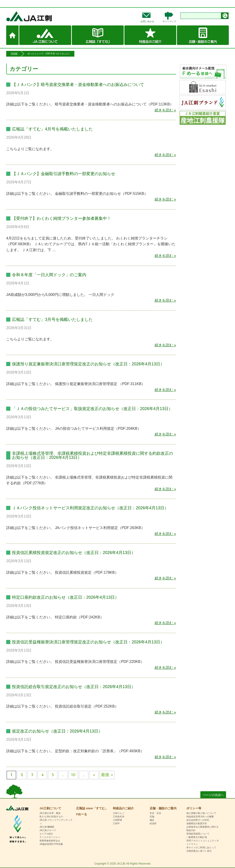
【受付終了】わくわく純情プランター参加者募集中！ (62, 218)
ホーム (12, 35)
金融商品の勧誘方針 (197, 823)
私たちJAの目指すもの (51, 817)
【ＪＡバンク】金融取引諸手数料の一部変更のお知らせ (64, 174)
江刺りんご (119, 813)
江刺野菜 (117, 820)
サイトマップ (169, 21)
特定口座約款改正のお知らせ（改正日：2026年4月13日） (65, 597)
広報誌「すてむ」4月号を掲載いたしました (52, 129)
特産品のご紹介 (150, 35)
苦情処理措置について (198, 834)
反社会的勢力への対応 (198, 820)
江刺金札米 (119, 817)
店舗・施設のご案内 (203, 35)
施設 (152, 820)
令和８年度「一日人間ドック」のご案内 (49, 275)
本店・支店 (155, 813)
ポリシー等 (194, 808)
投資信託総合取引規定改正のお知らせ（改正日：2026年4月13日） (74, 687)
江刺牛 (116, 823)
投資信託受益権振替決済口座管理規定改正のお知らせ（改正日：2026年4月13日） (88, 642)
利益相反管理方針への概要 (200, 817)
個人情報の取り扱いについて (201, 813)
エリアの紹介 (46, 834)
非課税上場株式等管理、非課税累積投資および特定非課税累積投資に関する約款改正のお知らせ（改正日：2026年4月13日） (92, 455)
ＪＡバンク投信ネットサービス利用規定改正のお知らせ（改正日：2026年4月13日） (90, 508)
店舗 (152, 817)
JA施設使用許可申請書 (51, 844)
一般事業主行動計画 (197, 837)
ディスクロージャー (50, 837)
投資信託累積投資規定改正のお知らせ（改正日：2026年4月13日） (74, 553)
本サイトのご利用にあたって (201, 847)
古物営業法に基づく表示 (199, 851)
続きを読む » (165, 110)
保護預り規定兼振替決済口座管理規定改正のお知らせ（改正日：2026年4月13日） (88, 364)
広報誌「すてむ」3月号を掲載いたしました (52, 320)
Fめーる (82, 814)
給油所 (153, 823)
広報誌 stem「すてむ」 (98, 35)
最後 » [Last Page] (107, 775)
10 (73, 775)
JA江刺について (45, 35)
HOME (14, 54)
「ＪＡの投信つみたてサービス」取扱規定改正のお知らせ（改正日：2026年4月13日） (92, 409)
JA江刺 (44, 16)
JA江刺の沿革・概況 (50, 813)
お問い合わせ (147, 21)
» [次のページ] (94, 775)
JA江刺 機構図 (47, 827)
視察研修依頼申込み (50, 841)
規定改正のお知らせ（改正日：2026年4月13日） (57, 731)
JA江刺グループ (48, 830)
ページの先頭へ (213, 795)
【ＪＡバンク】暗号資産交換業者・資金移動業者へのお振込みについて (78, 85)
